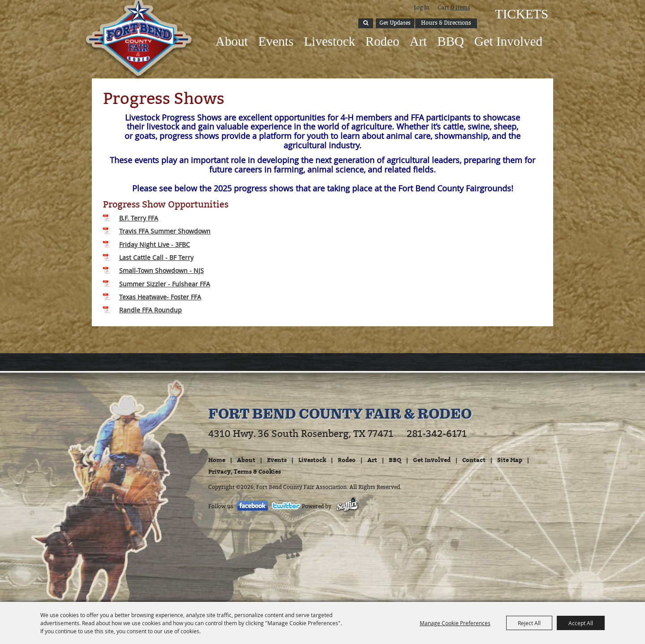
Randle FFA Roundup (150, 310)
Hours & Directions (446, 23)
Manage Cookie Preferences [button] (455, 623)
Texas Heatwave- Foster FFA (160, 297)
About (232, 41)
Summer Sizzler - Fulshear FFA (165, 284)
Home (217, 460)
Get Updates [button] (395, 23)
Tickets (521, 14)
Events (276, 41)
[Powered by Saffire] (347, 506)
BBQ (451, 41)
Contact (474, 460)
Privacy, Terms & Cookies (245, 471)
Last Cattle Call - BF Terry (156, 257)
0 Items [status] (460, 8)
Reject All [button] (529, 623)
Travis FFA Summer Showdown (165, 231)
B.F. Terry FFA (139, 218)
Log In (422, 8)
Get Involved (508, 41)
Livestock (329, 41)
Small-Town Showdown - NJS (161, 270)
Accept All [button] (581, 623)
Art (418, 41)
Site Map (510, 460)
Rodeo (383, 41)
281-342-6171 (437, 434)
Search (366, 23)
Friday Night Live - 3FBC (155, 244)
